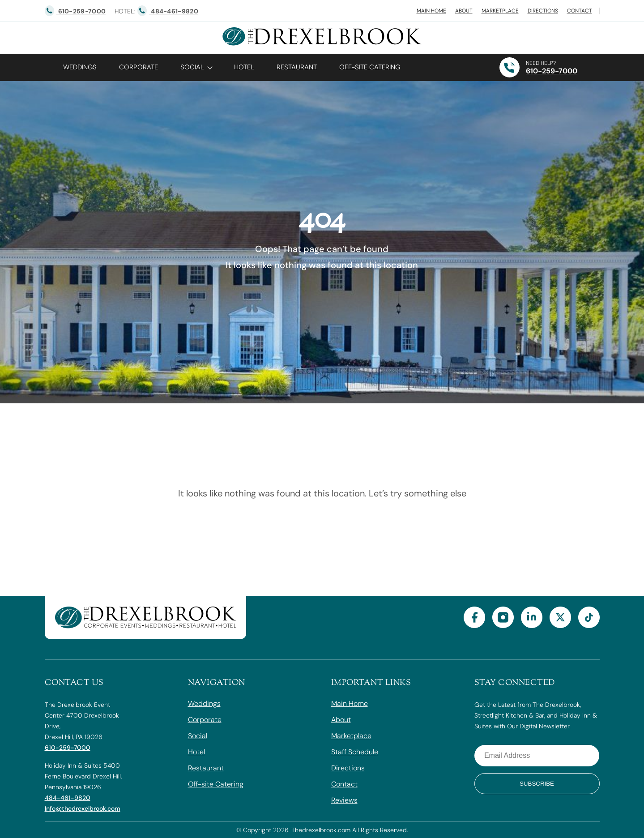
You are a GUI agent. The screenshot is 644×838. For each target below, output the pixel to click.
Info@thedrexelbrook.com (83, 808)
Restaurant (297, 67)
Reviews (344, 800)
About (464, 11)
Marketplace (500, 11)
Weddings (80, 67)
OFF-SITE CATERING (370, 67)
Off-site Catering (216, 784)
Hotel (244, 67)
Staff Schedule (355, 752)
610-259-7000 (552, 71)
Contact (580, 11)
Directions (543, 11)
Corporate (139, 67)
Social (192, 67)
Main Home (431, 11)
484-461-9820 (68, 798)
